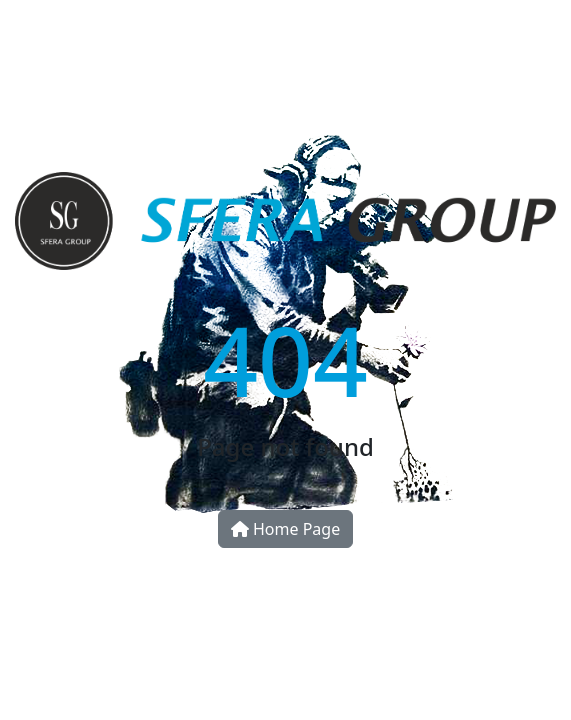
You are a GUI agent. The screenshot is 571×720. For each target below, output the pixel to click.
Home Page (285, 529)
